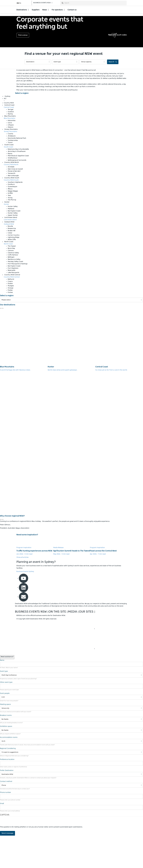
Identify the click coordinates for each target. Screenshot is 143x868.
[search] (96, 4)
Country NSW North (11, 197)
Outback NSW (9, 256)
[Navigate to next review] (3, 341)
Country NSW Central (12, 309)
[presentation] (15, 854)
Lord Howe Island (10, 252)
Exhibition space (6, 759)
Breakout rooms (6, 748)
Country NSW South (11, 212)
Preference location (7, 792)
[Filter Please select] (71, 332)
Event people (5, 726)
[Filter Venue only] (71, 741)
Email (2, 836)
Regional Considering (8, 781)
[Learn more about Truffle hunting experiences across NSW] (35, 578)
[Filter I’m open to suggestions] (71, 785)
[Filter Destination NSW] (71, 807)
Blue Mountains (10, 151)
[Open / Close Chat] (7, 689)
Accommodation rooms (9, 770)
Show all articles (22, 590)
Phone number (6, 825)
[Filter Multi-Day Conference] (71, 708)
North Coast (8, 276)
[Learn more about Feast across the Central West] (108, 578)
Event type (4, 704)
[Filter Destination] (38, 94)
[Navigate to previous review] (1, 341)
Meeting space (5, 737)
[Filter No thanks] (71, 752)
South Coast (8, 179)
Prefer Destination (7, 803)
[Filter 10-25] (71, 774)
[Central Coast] (119, 372)
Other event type (6, 715)
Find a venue (23, 68)
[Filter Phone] (71, 818)
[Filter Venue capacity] (93, 94)
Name (2, 693)
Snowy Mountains (10, 164)
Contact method (6, 814)
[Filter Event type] (65, 94)
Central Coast (9, 140)
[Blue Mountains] (24, 372)
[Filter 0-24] (71, 730)
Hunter (6, 237)
